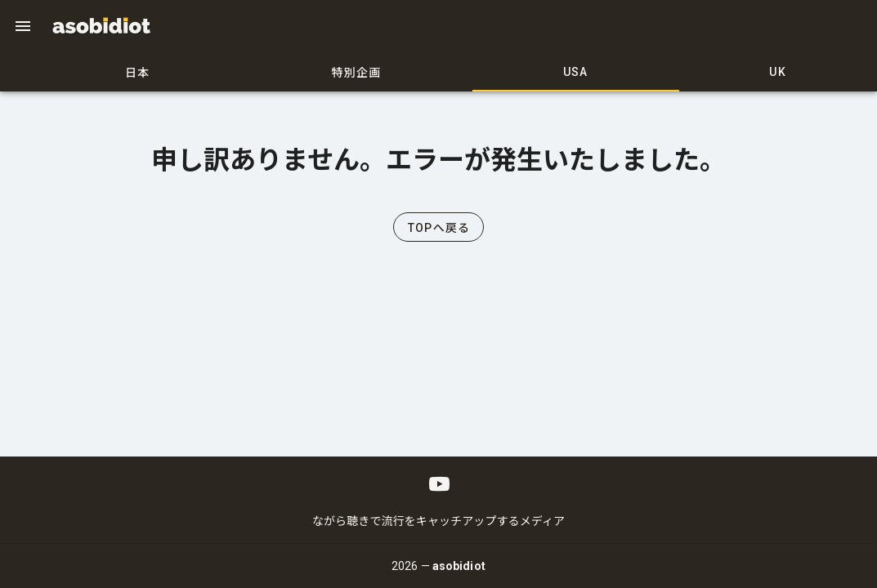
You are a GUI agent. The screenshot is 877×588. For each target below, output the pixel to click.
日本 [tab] (138, 73)
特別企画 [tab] (357, 73)
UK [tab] (778, 72)
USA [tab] (576, 72)
